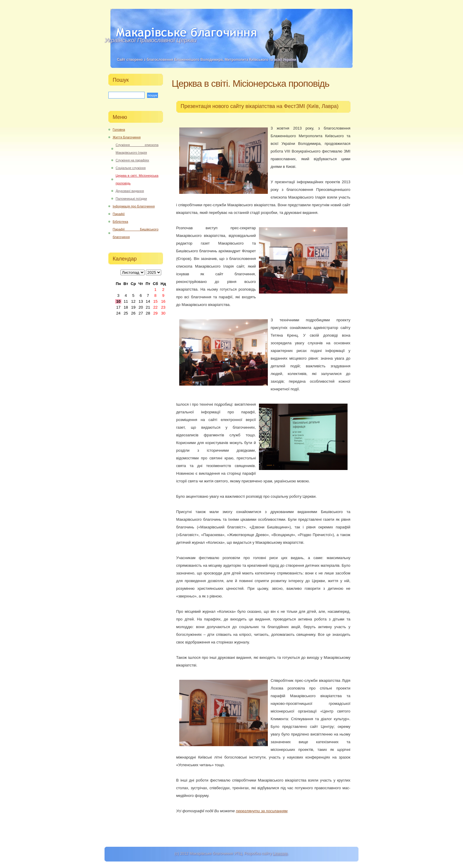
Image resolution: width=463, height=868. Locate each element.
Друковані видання (130, 191)
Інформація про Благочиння (134, 206)
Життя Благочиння (127, 137)
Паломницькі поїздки (131, 199)
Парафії (119, 214)
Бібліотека (120, 222)
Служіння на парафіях (132, 160)
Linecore (280, 853)
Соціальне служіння (131, 168)
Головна (119, 130)
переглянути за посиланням (262, 811)
